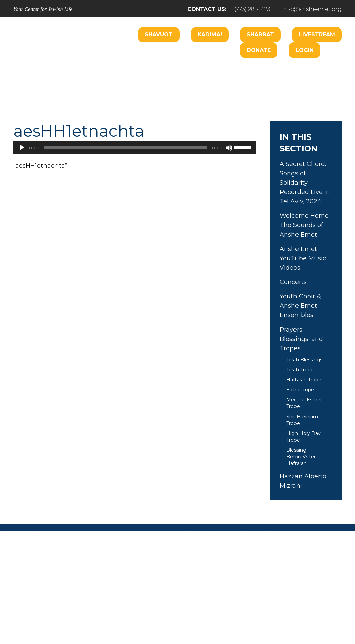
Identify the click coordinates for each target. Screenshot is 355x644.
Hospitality (306, 71)
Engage (218, 71)
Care (188, 71)
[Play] (22, 148)
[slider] (126, 148)
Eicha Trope (300, 390)
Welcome (119, 71)
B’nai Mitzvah (260, 71)
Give (248, 582)
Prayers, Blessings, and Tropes (301, 339)
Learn (162, 91)
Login (305, 50)
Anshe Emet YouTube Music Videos (303, 258)
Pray (117, 582)
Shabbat (260, 35)
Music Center (124, 91)
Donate (259, 50)
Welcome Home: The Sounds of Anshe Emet (305, 225)
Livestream (317, 35)
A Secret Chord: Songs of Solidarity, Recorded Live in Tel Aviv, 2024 (305, 183)
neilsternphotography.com (264, 620)
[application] (135, 148)
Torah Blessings (304, 360)
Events (281, 582)
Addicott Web (126, 620)
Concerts (293, 282)
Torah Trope (300, 370)
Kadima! (210, 35)
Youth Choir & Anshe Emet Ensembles (300, 306)
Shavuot (159, 35)
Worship (156, 71)
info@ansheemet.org (312, 9)
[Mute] (229, 148)
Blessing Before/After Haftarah (301, 457)
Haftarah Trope (304, 380)
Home (40, 582)
